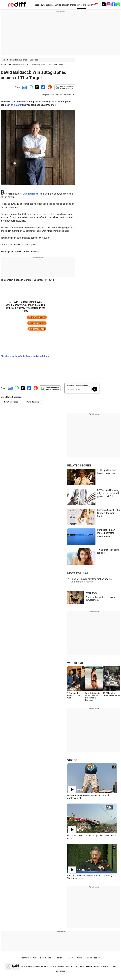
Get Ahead (12, 65)
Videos (79, 958)
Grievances (61, 971)
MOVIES (58, 5)
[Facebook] (114, 4)
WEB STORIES (76, 663)
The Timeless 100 (93, 958)
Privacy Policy (70, 966)
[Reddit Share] (49, 87)
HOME (36, 5)
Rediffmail (60, 958)
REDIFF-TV (92, 5)
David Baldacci (33, 402)
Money (71, 958)
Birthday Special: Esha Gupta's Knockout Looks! (108, 513)
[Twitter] (104, 4)
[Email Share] (24, 87)
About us (99, 966)
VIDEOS (72, 760)
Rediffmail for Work (29, 958)
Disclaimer (59, 966)
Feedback (90, 966)
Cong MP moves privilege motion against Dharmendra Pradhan (91, 580)
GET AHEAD (82, 5)
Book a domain (46, 958)
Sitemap (81, 966)
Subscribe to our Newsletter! (77, 385)
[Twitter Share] (36, 87)
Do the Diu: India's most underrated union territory (106, 533)
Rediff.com (32, 966)
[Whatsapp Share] (30, 87)
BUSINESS (50, 5)
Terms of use (110, 966)
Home (3, 65)
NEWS (42, 5)
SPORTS (73, 5)
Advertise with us (45, 966)
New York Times (11, 402)
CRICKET (65, 5)
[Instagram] (109, 4)
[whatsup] (119, 4)
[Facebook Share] (43, 87)
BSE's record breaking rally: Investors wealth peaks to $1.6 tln (108, 493)
